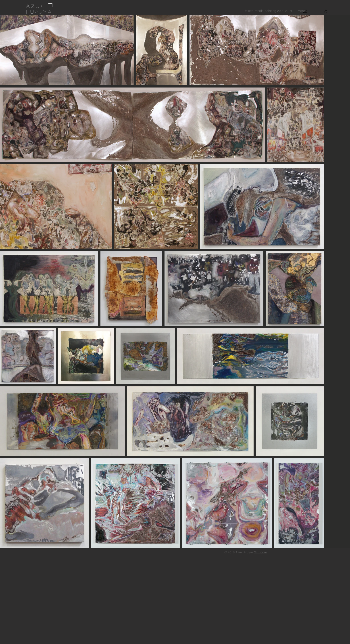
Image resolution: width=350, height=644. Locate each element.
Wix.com (261, 552)
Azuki (37, 6)
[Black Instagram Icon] (325, 11)
